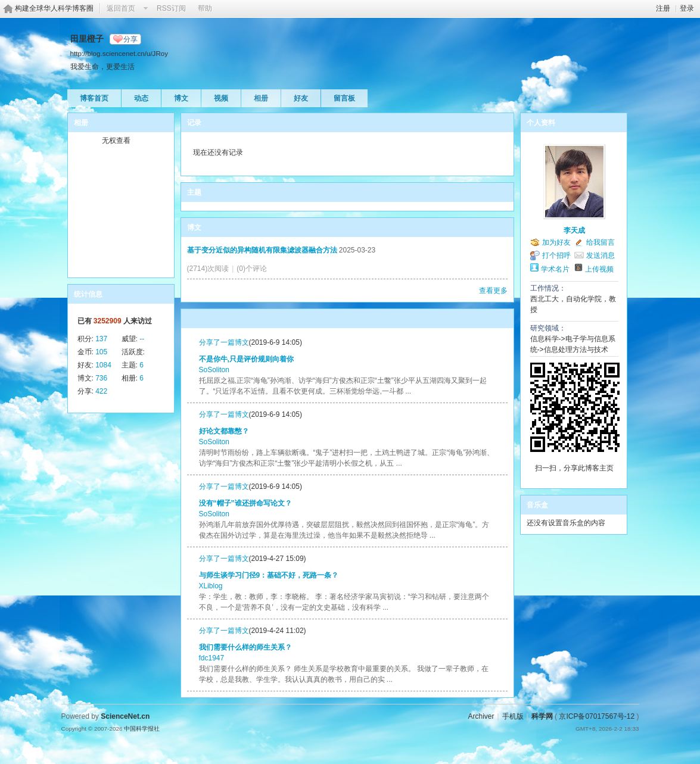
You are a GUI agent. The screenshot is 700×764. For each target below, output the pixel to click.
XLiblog (211, 586)
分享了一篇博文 (224, 342)
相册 (261, 98)
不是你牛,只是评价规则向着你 (246, 359)
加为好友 (556, 242)
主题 (194, 192)
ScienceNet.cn (125, 716)
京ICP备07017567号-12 (597, 716)
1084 (103, 365)
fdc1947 (212, 658)
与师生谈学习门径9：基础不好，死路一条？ (269, 575)
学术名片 (555, 269)
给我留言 (601, 242)
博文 (181, 98)
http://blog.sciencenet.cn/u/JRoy (119, 53)
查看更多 (493, 291)
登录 (687, 8)
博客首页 (94, 98)
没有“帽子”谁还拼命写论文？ (245, 503)
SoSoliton (214, 370)
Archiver (481, 716)
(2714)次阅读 (208, 269)
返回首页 (121, 8)
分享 (130, 39)
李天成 (574, 230)
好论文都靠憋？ (224, 431)
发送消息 (601, 255)
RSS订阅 (171, 8)
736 (101, 378)
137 (101, 339)
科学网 (542, 716)
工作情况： (548, 288)
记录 (194, 123)
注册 (663, 8)
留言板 (344, 98)
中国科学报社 (142, 729)
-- (142, 339)
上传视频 (599, 269)
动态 (141, 98)
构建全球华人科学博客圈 (54, 8)
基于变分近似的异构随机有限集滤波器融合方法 (262, 250)
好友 (301, 98)
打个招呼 (556, 255)
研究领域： (548, 328)
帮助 (205, 8)
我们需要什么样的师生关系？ (245, 647)
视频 (221, 98)
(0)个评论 (252, 269)
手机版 (513, 716)
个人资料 (541, 123)
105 (101, 352)
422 (101, 391)
